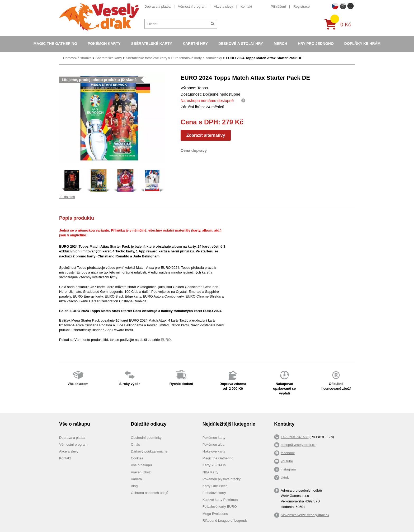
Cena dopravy (194, 150)
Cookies (137, 458)
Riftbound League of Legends (225, 521)
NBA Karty (210, 472)
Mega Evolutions (215, 514)
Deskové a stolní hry (241, 44)
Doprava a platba (157, 6)
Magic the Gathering (55, 44)
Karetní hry (195, 44)
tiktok (285, 477)
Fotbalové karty (214, 493)
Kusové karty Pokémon (220, 500)
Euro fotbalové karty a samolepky (196, 58)
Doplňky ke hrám (362, 44)
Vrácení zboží (141, 472)
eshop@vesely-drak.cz (298, 445)
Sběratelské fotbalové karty (147, 58)
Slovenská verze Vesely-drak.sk (305, 515)
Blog (134, 486)
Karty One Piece (215, 486)
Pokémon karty (104, 44)
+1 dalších (67, 197)
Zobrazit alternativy (206, 135)
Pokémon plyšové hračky (222, 479)
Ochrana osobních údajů (149, 493)
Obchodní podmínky (146, 438)
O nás (135, 444)
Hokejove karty (214, 451)
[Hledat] (212, 24)
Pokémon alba (213, 444)
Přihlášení (278, 6)
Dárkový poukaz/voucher (150, 451)
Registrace (302, 6)
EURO (166, 340)
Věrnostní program (192, 6)
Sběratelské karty (152, 44)
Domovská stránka (77, 58)
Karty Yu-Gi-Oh (214, 465)
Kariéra (136, 479)
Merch (280, 44)
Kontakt (246, 6)
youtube (287, 461)
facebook (288, 453)
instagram (288, 469)
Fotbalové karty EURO (220, 507)
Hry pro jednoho (316, 44)
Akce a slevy (224, 6)
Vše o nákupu (141, 465)
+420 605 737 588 (295, 437)
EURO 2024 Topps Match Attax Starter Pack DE (264, 58)
